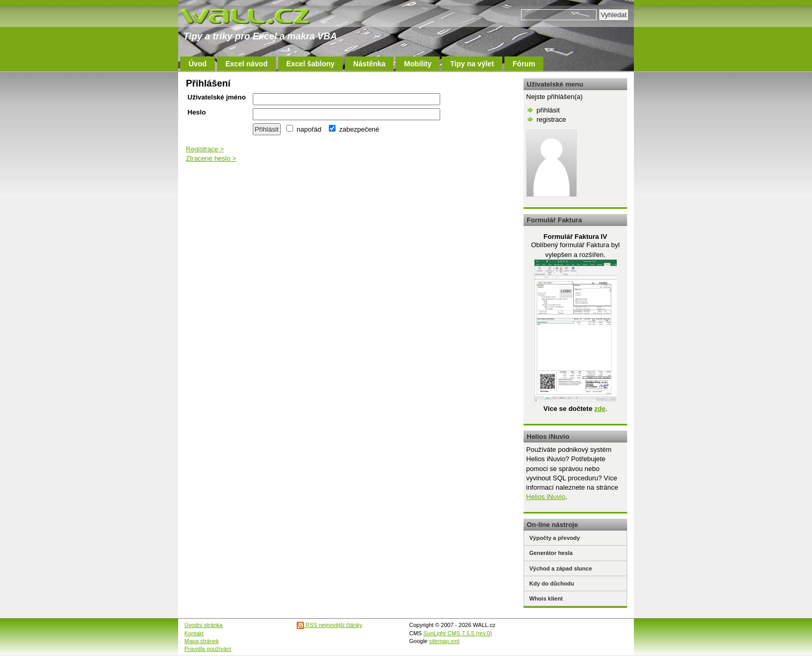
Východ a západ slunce (561, 568)
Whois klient (546, 598)
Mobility (418, 64)
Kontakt (194, 633)
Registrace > (205, 149)
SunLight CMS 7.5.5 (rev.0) (458, 633)
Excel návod (247, 64)
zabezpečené (354, 129)
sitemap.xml (445, 641)
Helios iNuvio (546, 497)
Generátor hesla (551, 553)
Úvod (198, 64)
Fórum (524, 64)
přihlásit (548, 110)
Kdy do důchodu (552, 583)
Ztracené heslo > (211, 158)
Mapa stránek (202, 641)
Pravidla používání (208, 649)
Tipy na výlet (472, 64)
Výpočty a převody (555, 538)
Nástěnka (369, 64)
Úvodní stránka (204, 625)
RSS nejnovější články (330, 625)
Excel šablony (310, 64)
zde (600, 409)
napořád (304, 129)
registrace (551, 119)
